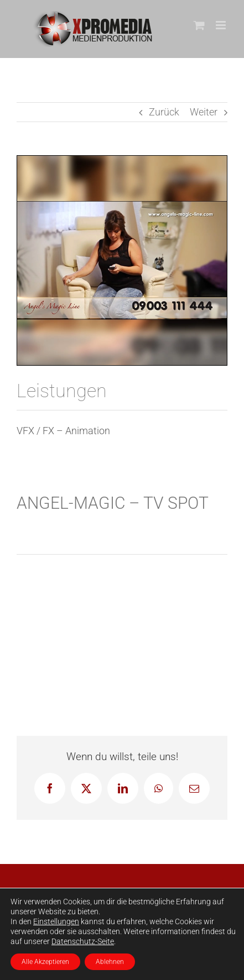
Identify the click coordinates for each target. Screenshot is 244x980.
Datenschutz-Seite (83, 941)
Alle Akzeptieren (45, 962)
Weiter (204, 112)
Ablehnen (110, 962)
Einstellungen (56, 921)
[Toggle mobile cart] (199, 25)
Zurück (164, 112)
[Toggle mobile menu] (222, 25)
